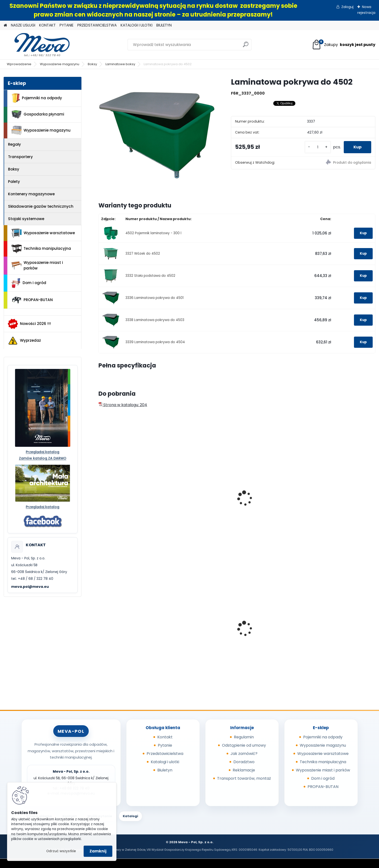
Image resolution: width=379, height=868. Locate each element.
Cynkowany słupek (190, 625)
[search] (246, 46)
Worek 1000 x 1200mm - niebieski (124, 635)
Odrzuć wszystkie (61, 851)
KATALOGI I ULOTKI (137, 25)
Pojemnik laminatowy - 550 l (269, 505)
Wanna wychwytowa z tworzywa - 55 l (264, 635)
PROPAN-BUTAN (32, 300)
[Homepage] (5, 25)
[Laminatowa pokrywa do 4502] (157, 135)
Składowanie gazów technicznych (41, 206)
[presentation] (101, 493)
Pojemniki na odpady (37, 98)
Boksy (92, 64)
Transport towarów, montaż (244, 778)
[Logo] (37, 45)
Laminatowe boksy (120, 64)
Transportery (20, 157)
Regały (14, 144)
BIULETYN (164, 25)
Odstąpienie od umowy (244, 745)
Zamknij (98, 851)
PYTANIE (66, 25)
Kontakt (165, 737)
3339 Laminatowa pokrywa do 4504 (155, 342)
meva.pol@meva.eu (30, 587)
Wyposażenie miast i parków (37, 265)
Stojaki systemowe (26, 219)
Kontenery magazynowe (31, 194)
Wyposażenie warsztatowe (43, 233)
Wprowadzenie (19, 64)
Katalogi (130, 816)
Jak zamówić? (244, 754)
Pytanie (165, 745)
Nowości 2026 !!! (29, 324)
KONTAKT (47, 25)
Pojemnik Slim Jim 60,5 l (335, 633)
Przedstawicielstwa (165, 754)
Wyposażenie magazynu (60, 64)
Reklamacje (244, 770)
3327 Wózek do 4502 (143, 254)
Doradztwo (244, 762)
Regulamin (244, 737)
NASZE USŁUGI (23, 25)
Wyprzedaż (24, 341)
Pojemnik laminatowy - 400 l (199, 505)
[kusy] (318, 147)
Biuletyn (165, 770)
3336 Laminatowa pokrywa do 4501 (154, 298)
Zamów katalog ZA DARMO (43, 458)
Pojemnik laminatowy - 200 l (129, 505)
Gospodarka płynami (38, 114)
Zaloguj (347, 7)
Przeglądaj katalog (43, 452)
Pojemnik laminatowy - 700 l (339, 505)
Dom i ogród (29, 283)
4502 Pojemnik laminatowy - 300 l (153, 233)
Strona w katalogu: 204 (123, 405)
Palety (14, 182)
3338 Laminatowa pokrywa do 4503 (155, 320)
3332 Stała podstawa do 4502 (150, 276)
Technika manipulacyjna (41, 249)
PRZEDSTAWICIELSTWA (97, 25)
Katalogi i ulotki (165, 762)
